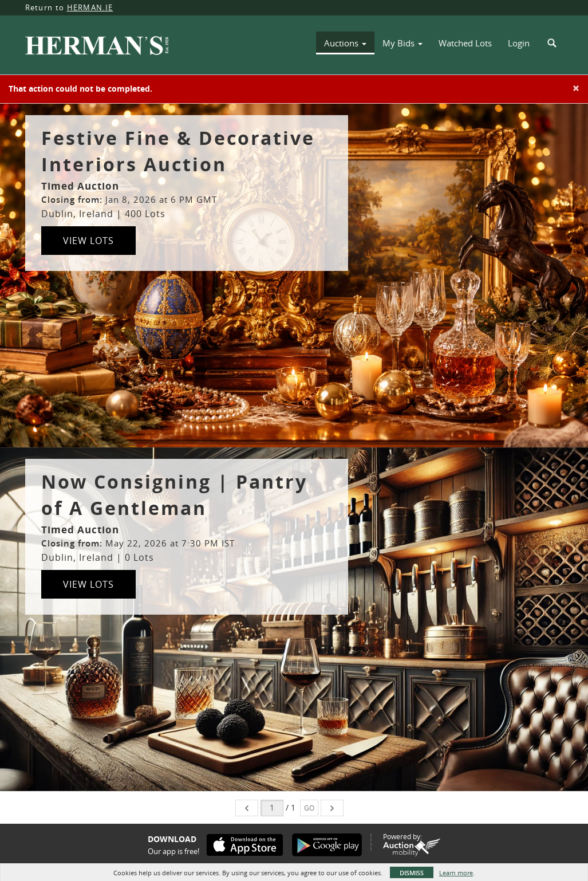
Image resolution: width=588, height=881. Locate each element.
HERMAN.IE (90, 7)
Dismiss (412, 873)
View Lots (88, 241)
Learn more (456, 873)
